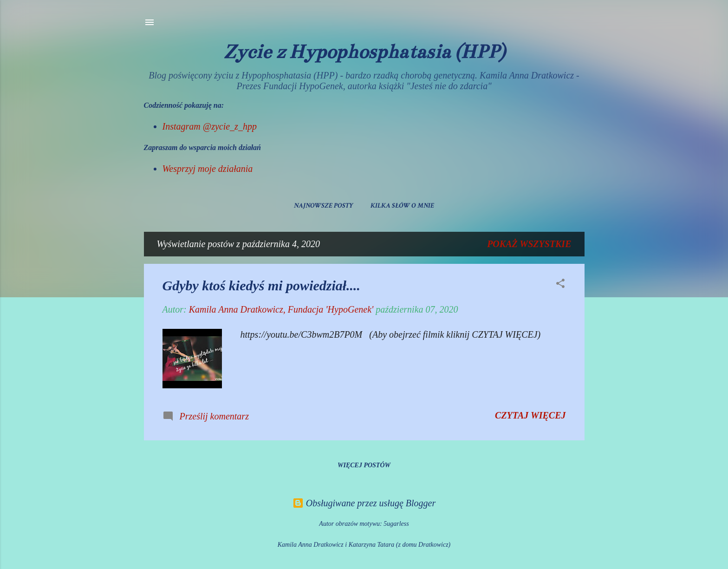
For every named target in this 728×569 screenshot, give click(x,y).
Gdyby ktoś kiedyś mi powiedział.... (262, 285)
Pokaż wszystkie (529, 244)
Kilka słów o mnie (402, 206)
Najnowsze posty (324, 206)
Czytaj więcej (530, 415)
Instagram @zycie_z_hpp (210, 126)
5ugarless (396, 524)
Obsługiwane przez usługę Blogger (364, 503)
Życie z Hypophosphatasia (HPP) (364, 52)
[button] (560, 284)
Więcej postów (364, 465)
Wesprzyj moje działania (208, 169)
